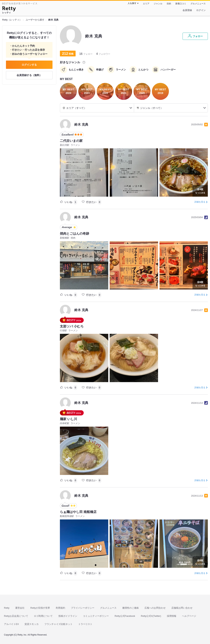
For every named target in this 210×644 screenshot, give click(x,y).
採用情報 (172, 616)
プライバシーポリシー (83, 608)
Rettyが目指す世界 (40, 608)
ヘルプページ (189, 616)
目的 (169, 4)
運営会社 (20, 608)
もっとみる (200, 191)
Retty (7, 608)
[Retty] (9, 9)
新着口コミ (181, 4)
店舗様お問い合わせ (182, 608)
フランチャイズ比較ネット (58, 624)
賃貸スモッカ (32, 624)
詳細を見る (200, 202)
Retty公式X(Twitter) (151, 616)
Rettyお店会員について (16, 616)
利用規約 (60, 608)
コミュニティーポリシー (96, 616)
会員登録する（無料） (29, 75)
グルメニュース (198, 4)
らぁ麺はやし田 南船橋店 (78, 512)
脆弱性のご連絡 (131, 608)
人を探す (132, 3)
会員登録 (187, 10)
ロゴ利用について (43, 616)
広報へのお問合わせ (155, 608)
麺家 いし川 (68, 419)
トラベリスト (85, 624)
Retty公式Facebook (125, 616)
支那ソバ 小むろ (72, 326)
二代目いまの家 (71, 141)
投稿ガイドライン (68, 616)
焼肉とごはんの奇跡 (75, 234)
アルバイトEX (11, 624)
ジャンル (158, 4)
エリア (146, 4)
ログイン (201, 10)
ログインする (29, 65)
